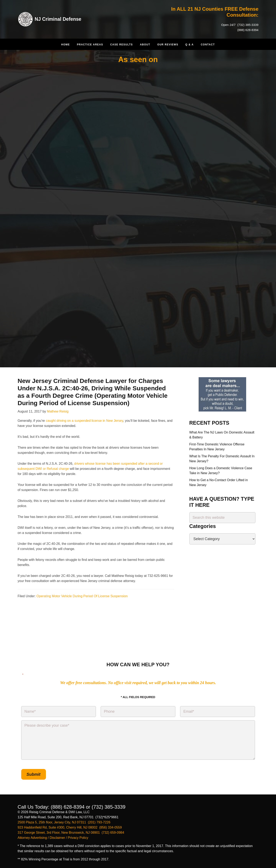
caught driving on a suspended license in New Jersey (84, 421)
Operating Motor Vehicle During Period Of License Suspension (82, 596)
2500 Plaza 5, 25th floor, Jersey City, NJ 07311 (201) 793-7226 (64, 822)
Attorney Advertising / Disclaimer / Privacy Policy (53, 837)
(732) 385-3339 (247, 25)
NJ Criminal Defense (59, 19)
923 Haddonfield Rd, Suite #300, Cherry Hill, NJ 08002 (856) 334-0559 (70, 827)
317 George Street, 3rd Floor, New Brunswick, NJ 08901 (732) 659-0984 (71, 832)
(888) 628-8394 (248, 30)
